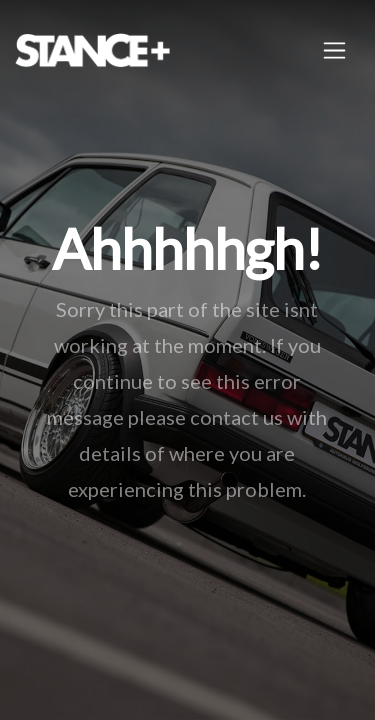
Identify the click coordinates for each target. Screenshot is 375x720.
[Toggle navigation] (334, 50)
